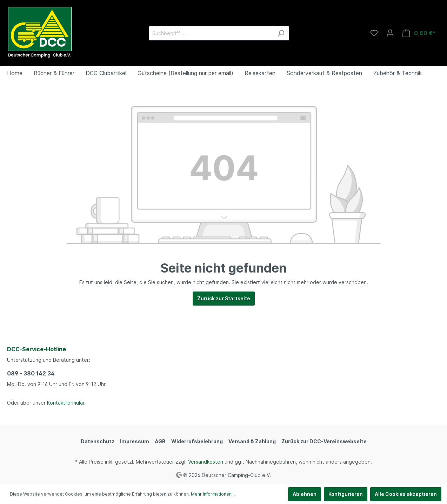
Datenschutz (98, 441)
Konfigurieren (346, 494)
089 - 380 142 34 (31, 373)
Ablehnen (305, 494)
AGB (160, 441)
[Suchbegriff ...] (211, 33)
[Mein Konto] (390, 33)
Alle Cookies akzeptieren (406, 494)
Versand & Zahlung (252, 441)
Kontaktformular (66, 403)
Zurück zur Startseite (224, 298)
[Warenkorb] (419, 33)
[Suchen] (281, 33)
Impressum (135, 441)
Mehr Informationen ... (213, 494)
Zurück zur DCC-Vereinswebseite (324, 441)
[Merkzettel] (374, 33)
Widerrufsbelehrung (197, 441)
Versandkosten (206, 462)
